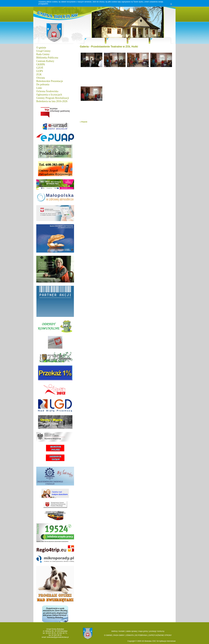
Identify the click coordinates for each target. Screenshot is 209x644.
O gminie (41, 48)
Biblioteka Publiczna (47, 58)
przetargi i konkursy (157, 631)
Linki (39, 88)
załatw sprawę (131, 631)
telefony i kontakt (118, 631)
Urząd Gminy (43, 51)
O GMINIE (108, 635)
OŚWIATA (130, 635)
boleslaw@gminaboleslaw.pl (58, 637)
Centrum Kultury (45, 61)
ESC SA (156, 641)
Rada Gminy (43, 54)
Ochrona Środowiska (47, 91)
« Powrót (84, 122)
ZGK (39, 74)
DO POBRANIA (141, 635)
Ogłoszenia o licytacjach (49, 95)
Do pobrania (43, 84)
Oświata (41, 78)
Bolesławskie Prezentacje (50, 81)
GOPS (40, 71)
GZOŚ (40, 68)
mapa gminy (143, 631)
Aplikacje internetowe (167, 641)
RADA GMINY (119, 635)
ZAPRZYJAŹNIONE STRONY (160, 635)
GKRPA (41, 64)
